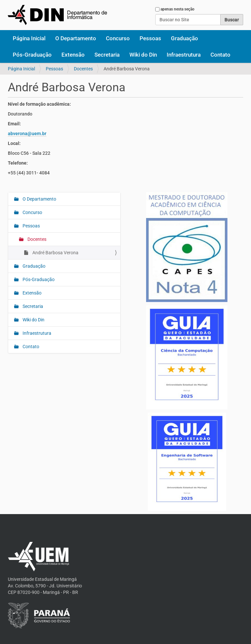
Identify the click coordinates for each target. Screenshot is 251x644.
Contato (220, 55)
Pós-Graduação (32, 55)
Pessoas (150, 38)
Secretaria (107, 55)
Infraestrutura (184, 55)
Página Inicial (29, 38)
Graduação (184, 38)
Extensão (73, 55)
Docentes (83, 69)
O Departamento (76, 38)
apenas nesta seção (177, 9)
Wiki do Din (143, 55)
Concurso (118, 38)
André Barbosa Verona (55, 253)
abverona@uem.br (27, 134)
